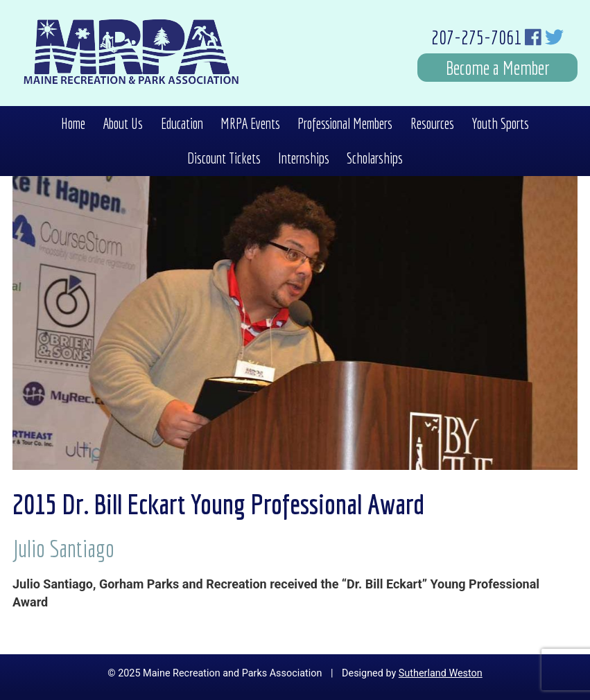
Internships (304, 158)
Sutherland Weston (441, 673)
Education (182, 123)
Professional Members (345, 123)
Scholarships (375, 158)
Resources (432, 123)
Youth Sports (500, 123)
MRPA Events (250, 123)
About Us (123, 123)
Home (73, 123)
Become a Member (498, 68)
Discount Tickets (224, 158)
